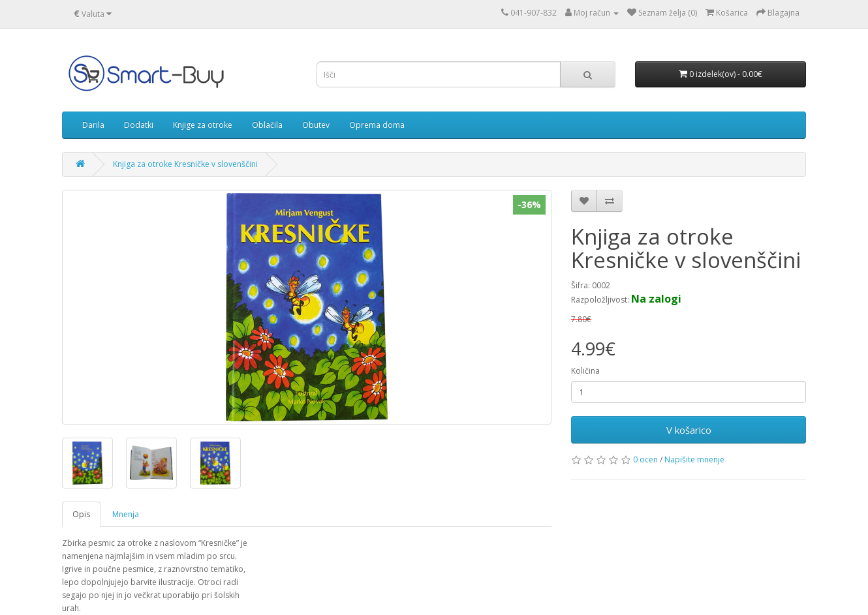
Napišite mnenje (694, 459)
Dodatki (139, 125)
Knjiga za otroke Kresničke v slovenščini (185, 164)
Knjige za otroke (203, 125)
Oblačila (267, 125)
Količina (585, 371)
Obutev (316, 125)
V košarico (689, 430)
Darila (93, 125)
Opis (81, 514)
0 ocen (645, 459)
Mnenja (126, 514)
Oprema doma (377, 125)
